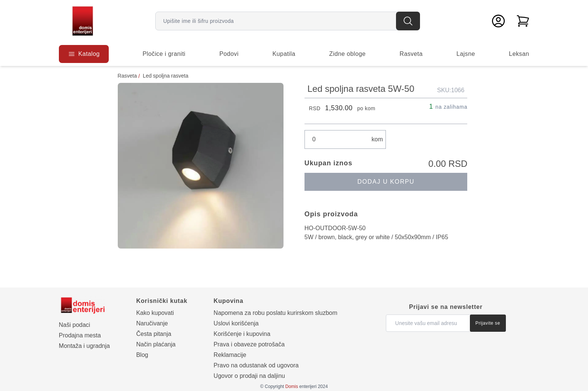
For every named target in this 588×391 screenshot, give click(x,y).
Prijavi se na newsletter (446, 307)
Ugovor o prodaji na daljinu (249, 376)
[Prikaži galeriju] (201, 166)
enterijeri (301, 387)
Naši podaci (75, 325)
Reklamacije (230, 355)
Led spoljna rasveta (166, 76)
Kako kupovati (155, 313)
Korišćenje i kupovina (242, 334)
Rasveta (411, 54)
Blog (142, 355)
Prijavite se (488, 323)
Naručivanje (152, 323)
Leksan (519, 54)
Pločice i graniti (164, 54)
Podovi (229, 54)
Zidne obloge (347, 54)
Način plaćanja (156, 344)
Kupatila (284, 54)
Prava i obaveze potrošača (249, 344)
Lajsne (466, 54)
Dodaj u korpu (386, 182)
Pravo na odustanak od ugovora (256, 365)
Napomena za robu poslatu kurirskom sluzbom (276, 313)
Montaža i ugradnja (84, 346)
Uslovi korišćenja (236, 323)
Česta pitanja (154, 334)
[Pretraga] (408, 21)
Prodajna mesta (80, 335)
